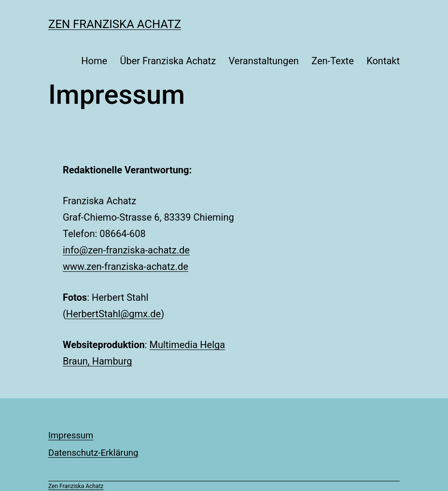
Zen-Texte (333, 61)
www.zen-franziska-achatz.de (126, 267)
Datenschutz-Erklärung (93, 453)
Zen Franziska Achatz (115, 24)
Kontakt (383, 61)
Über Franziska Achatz (168, 61)
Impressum (71, 435)
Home (94, 61)
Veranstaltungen (263, 61)
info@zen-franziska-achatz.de (126, 250)
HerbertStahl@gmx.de (113, 314)
